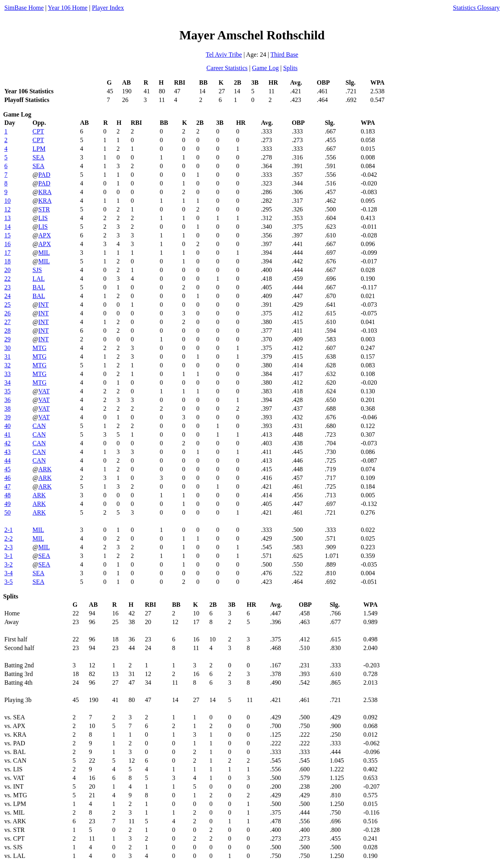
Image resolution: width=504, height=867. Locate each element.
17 (7, 253)
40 (7, 426)
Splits (290, 68)
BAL (39, 287)
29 (7, 339)
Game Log (265, 68)
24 (7, 296)
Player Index (108, 8)
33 (7, 374)
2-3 (8, 547)
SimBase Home (24, 8)
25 (7, 305)
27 (7, 322)
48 (7, 495)
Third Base (284, 55)
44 (7, 460)
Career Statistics (227, 68)
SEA (38, 157)
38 (7, 408)
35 (7, 391)
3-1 (8, 556)
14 (7, 227)
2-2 (8, 538)
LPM (39, 149)
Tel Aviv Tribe (224, 55)
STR (44, 209)
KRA (45, 192)
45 (7, 469)
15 (7, 235)
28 (7, 331)
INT (44, 305)
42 (7, 443)
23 (7, 287)
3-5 (8, 582)
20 (7, 270)
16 (7, 244)
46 (7, 478)
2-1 (8, 530)
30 (7, 348)
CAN (39, 426)
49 (7, 504)
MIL (44, 253)
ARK (45, 469)
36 (7, 400)
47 (7, 486)
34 (7, 383)
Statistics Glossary (476, 8)
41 (7, 434)
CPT (38, 131)
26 (7, 313)
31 (7, 357)
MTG (39, 348)
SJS (37, 270)
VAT (44, 391)
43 (7, 452)
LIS (43, 218)
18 (7, 261)
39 (7, 417)
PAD (44, 175)
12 (7, 209)
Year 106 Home (68, 8)
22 (7, 279)
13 (7, 218)
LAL (38, 279)
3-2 (8, 564)
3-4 (8, 573)
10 (7, 201)
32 (7, 365)
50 (7, 512)
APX (44, 235)
